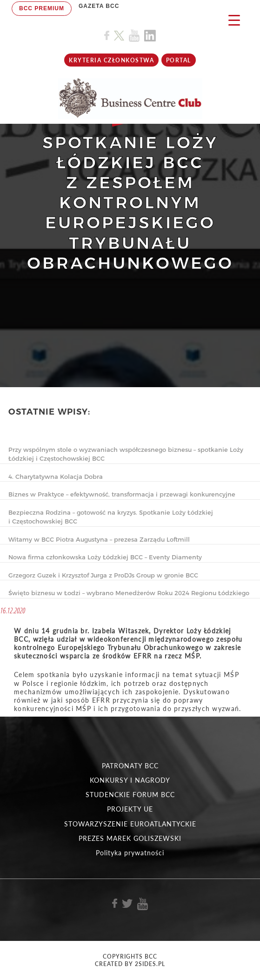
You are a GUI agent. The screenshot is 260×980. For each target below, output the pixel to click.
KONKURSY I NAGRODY (130, 780)
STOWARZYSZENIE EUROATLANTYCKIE (130, 824)
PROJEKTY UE (130, 809)
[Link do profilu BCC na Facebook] (107, 36)
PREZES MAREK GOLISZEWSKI (130, 838)
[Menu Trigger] (234, 20)
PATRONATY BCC (130, 766)
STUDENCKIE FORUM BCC (130, 795)
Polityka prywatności (130, 853)
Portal (179, 60)
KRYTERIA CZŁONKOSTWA (111, 60)
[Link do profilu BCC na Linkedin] (150, 36)
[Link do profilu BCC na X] (119, 36)
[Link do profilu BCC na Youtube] (134, 36)
